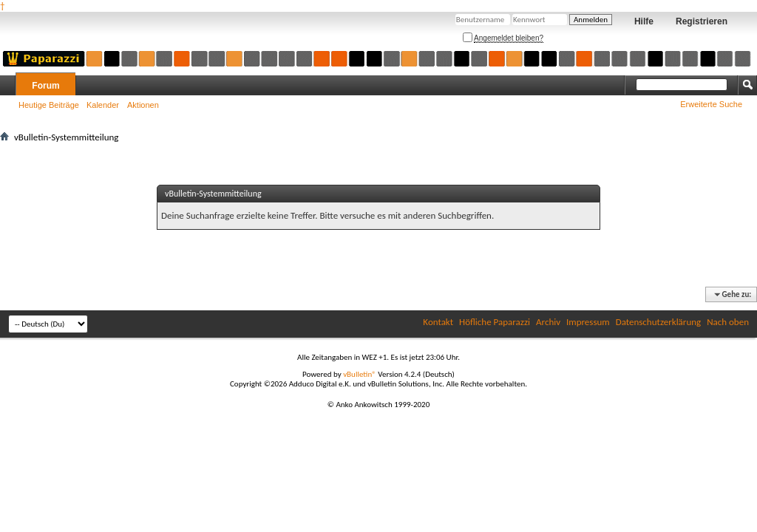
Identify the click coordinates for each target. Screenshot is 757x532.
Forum (45, 86)
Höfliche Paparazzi (495, 322)
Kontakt (438, 322)
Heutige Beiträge (49, 105)
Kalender (103, 105)
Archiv (548, 322)
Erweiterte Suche (711, 104)
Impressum (588, 322)
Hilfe (644, 21)
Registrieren (702, 21)
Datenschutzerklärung (659, 322)
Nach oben (728, 322)
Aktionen (143, 105)
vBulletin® (360, 374)
